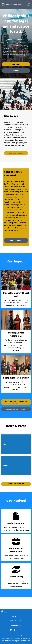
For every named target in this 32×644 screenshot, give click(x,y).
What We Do (16, 64)
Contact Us (16, 616)
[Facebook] (18, 630)
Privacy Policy (16, 621)
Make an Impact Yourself (16, 409)
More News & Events (16, 484)
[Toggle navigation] (29, 4)
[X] (11, 630)
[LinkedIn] (21, 630)
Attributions (16, 626)
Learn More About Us (16, 153)
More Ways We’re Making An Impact (16, 402)
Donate (16, 71)
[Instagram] (15, 630)
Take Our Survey (16, 240)
